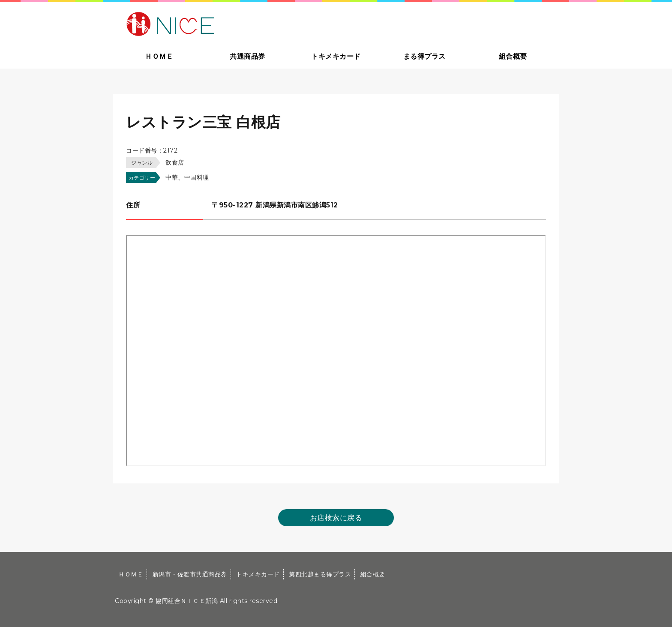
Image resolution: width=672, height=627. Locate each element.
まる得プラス (424, 56)
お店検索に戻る (336, 518)
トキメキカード (336, 56)
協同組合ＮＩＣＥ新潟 (187, 601)
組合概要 (513, 56)
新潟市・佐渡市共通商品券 (190, 574)
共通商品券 (247, 56)
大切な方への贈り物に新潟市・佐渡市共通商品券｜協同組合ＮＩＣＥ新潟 (232, 23)
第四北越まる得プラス (320, 574)
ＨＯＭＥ (159, 56)
